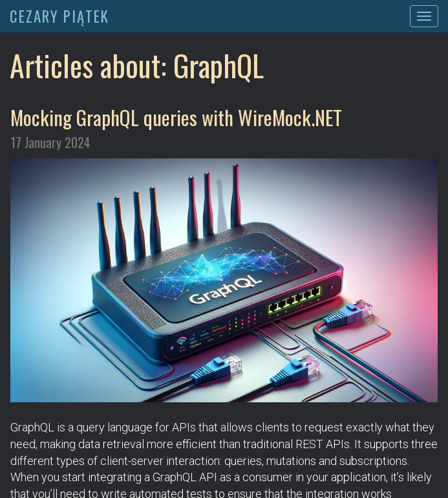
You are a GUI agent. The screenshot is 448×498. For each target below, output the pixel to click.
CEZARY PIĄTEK (59, 16)
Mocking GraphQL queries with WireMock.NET (176, 117)
